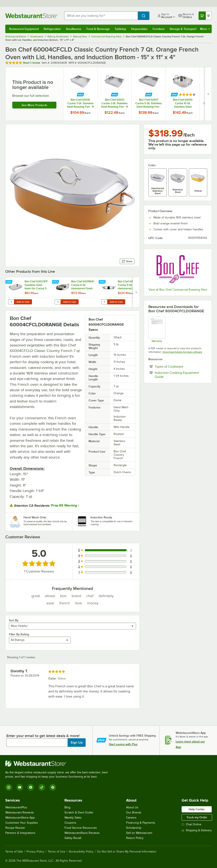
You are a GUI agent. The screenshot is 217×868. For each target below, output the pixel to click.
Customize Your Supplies (22, 823)
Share (127, 261)
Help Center (197, 809)
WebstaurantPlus (16, 807)
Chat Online (191, 824)
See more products (34, 105)
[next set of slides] (208, 94)
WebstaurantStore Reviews (82, 833)
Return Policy (135, 838)
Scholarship (134, 828)
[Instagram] (9, 787)
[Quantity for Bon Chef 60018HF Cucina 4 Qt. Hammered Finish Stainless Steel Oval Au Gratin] (58, 302)
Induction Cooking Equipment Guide (177, 375)
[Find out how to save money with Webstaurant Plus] (80, 95)
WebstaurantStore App (20, 818)
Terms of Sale (14, 852)
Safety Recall (73, 838)
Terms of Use (57, 852)
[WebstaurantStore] (58, 764)
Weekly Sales (73, 818)
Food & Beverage (98, 29)
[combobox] (101, 16)
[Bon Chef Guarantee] (157, 329)
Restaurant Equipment (24, 29)
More (205, 29)
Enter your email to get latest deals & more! (43, 736)
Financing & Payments (141, 823)
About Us (132, 807)
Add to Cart (23, 302)
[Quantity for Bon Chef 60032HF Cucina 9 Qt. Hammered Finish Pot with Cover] (104, 302)
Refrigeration (52, 29)
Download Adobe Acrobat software (182, 352)
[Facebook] (31, 787)
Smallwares (74, 29)
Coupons (70, 823)
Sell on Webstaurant (139, 833)
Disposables (139, 29)
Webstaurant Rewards (20, 812)
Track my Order (197, 817)
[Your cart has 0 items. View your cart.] (205, 16)
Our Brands (134, 812)
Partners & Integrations (20, 833)
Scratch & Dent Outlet (79, 812)
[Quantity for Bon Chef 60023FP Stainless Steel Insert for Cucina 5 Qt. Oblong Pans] (11, 302)
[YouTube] (20, 787)
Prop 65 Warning (64, 505)
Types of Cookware (181, 366)
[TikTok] (42, 787)
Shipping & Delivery (197, 830)
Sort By (14, 620)
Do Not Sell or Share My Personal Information (127, 852)
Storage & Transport (183, 29)
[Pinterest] (53, 787)
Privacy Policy (35, 852)
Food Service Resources (81, 828)
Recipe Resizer (15, 828)
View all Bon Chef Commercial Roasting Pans (178, 290)
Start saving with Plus (123, 744)
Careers (131, 818)
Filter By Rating (19, 634)
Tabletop (120, 29)
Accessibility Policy (81, 852)
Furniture (159, 29)
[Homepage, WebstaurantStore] (31, 16)
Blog (67, 807)
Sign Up (77, 743)
